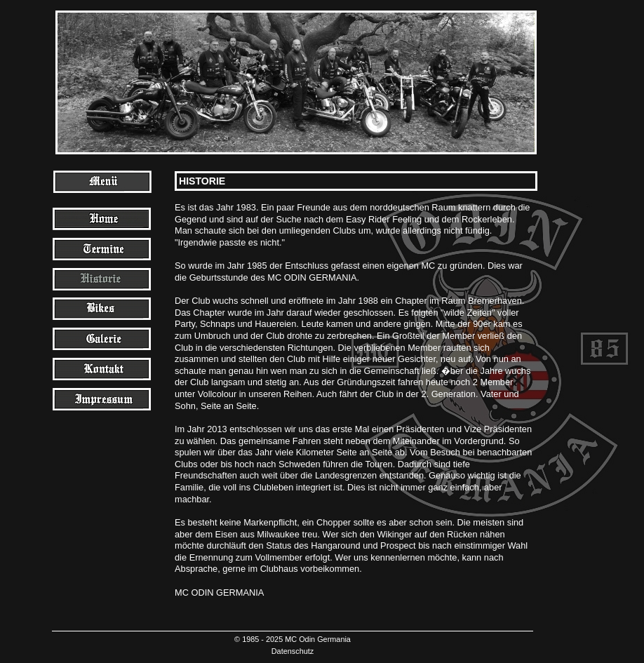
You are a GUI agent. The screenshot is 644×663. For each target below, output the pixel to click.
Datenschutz (293, 651)
